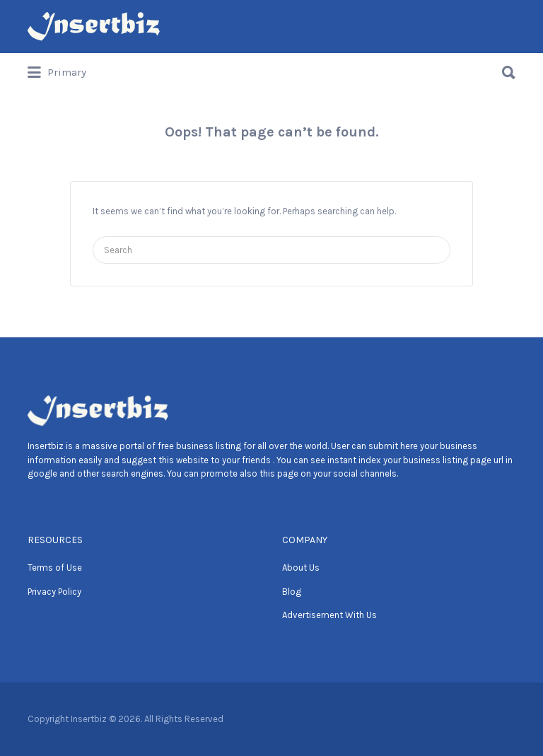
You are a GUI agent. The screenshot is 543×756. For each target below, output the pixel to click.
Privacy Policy (54, 592)
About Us (301, 568)
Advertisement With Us (329, 615)
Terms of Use (55, 568)
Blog (292, 592)
